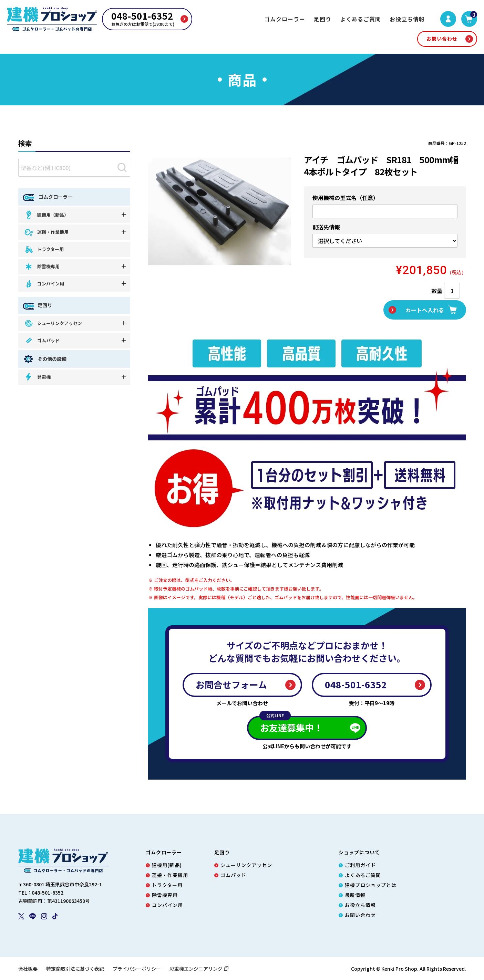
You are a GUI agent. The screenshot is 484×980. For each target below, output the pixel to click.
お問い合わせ (442, 39)
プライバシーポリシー (137, 969)
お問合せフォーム (231, 684)
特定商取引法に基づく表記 (75, 969)
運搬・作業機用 (46, 232)
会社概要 (28, 969)
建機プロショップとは (371, 885)
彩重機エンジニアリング (199, 969)
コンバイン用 (44, 284)
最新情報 (355, 895)
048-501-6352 (356, 684)
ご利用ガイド (360, 865)
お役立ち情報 (407, 19)
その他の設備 (45, 359)
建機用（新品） (46, 215)
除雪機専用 (42, 267)
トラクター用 (44, 249)
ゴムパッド (42, 340)
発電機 (37, 377)
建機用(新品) (167, 865)
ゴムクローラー (285, 19)
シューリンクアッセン (53, 323)
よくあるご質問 (361, 19)
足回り (323, 19)
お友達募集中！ (291, 725)
